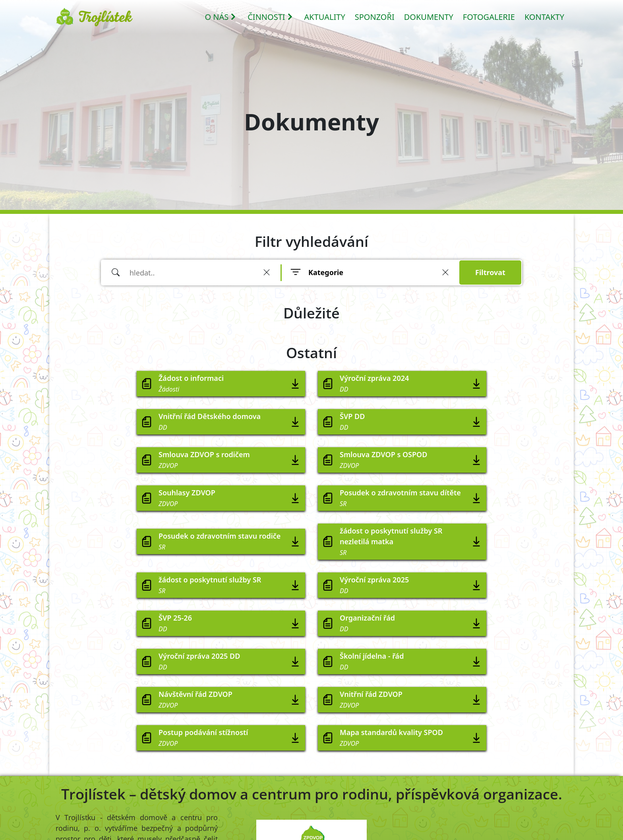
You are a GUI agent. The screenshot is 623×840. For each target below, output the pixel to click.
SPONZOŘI (375, 17)
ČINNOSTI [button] (270, 17)
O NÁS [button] (221, 17)
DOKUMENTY (429, 17)
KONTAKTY (544, 17)
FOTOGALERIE (489, 17)
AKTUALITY (325, 17)
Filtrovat (490, 272)
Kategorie (326, 272)
